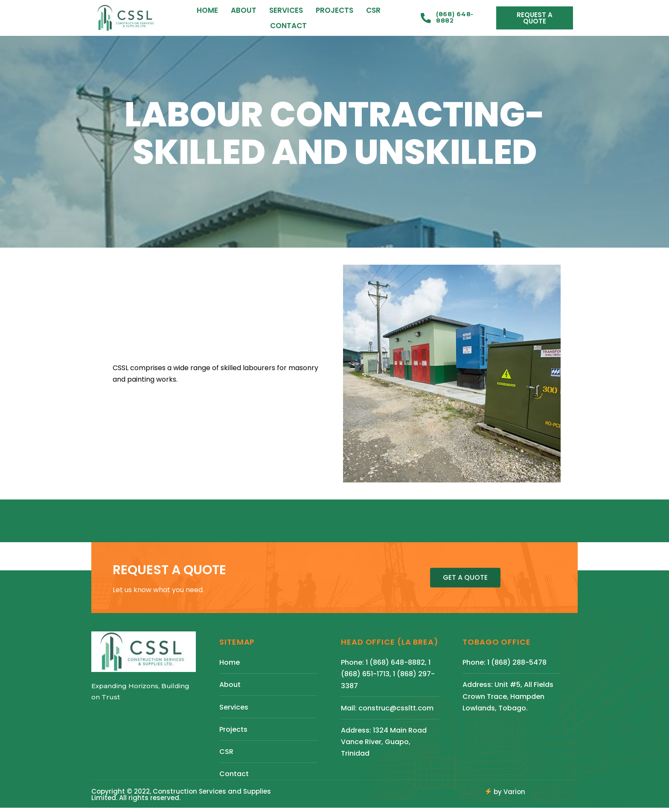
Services (286, 10)
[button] (535, 18)
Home (207, 10)
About (244, 10)
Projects (334, 10)
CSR (373, 10)
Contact (288, 26)
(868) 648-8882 (455, 17)
